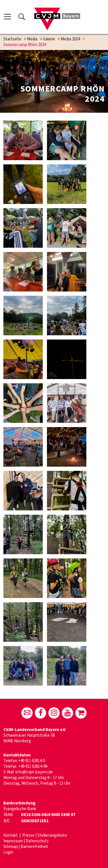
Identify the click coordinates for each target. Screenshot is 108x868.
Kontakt (11, 835)
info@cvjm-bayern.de (34, 772)
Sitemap (11, 847)
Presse (28, 835)
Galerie (49, 39)
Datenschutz (37, 841)
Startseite (12, 39)
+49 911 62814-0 (31, 761)
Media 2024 (70, 39)
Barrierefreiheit (34, 847)
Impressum (13, 841)
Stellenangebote (52, 835)
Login (8, 852)
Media (32, 39)
